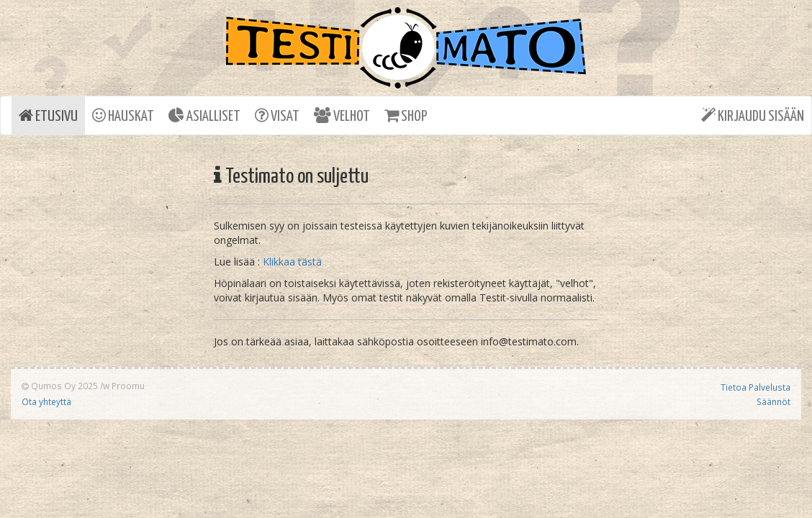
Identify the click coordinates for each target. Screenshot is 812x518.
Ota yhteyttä (46, 401)
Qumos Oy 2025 (60, 386)
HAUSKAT (123, 115)
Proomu (128, 386)
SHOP (406, 115)
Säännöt (773, 401)
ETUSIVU (48, 115)
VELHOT (342, 115)
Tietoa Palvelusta (755, 387)
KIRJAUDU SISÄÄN (753, 115)
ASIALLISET (204, 115)
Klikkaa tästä (292, 262)
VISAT (277, 115)
